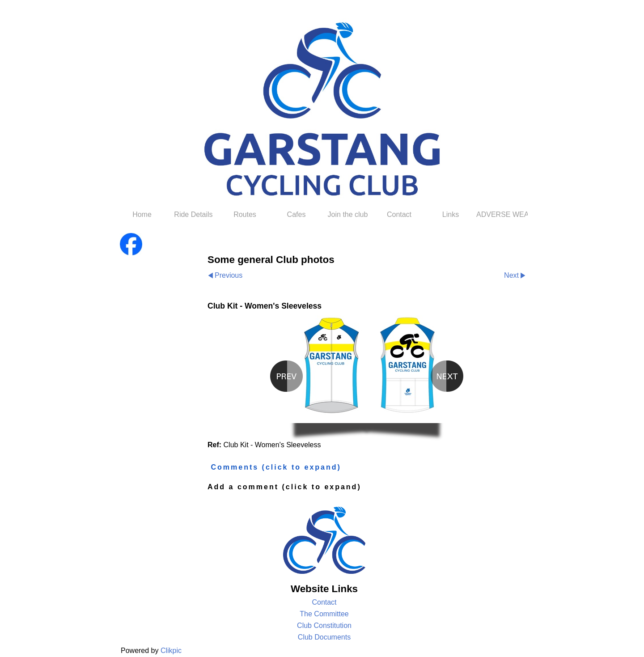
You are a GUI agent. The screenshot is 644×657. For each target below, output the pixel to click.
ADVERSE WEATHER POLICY (502, 214)
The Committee (324, 614)
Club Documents (324, 637)
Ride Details (193, 214)
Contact (399, 214)
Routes (245, 214)
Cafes (297, 214)
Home (142, 214)
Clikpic (171, 651)
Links (451, 214)
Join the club (348, 214)
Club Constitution (324, 625)
